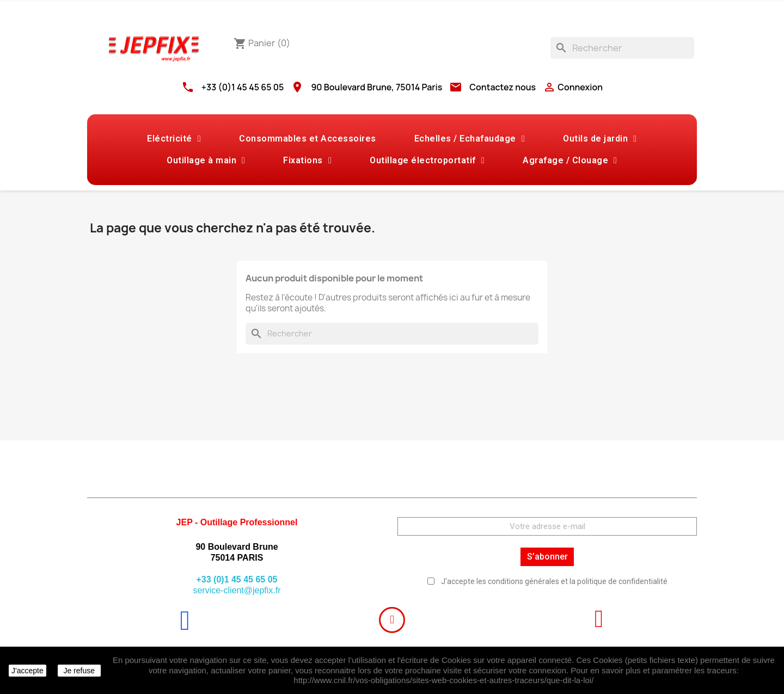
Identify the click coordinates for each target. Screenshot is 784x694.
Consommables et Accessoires (308, 139)
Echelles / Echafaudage (470, 139)
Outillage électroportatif (427, 161)
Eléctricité (174, 139)
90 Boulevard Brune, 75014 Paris (376, 87)
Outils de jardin (600, 139)
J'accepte (27, 671)
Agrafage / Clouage (570, 161)
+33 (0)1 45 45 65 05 (243, 87)
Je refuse (79, 671)
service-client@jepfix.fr (237, 590)
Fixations (307, 161)
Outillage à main (206, 161)
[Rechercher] (622, 48)
